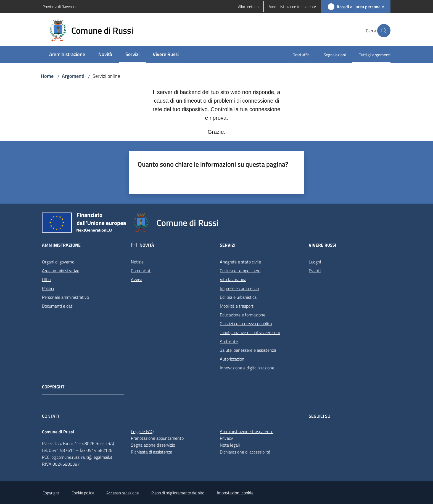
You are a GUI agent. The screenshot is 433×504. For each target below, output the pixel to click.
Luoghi (315, 262)
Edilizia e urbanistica (238, 297)
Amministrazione (61, 245)
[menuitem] (67, 55)
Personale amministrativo (65, 297)
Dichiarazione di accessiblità (245, 452)
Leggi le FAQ (142, 431)
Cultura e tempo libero (240, 271)
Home (47, 76)
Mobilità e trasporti (237, 306)
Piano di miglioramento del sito (178, 493)
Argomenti (73, 76)
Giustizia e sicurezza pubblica (246, 324)
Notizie (137, 262)
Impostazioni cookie (235, 493)
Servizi (228, 245)
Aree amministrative (61, 271)
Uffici (47, 279)
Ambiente (229, 341)
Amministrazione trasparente (247, 431)
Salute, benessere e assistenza (248, 350)
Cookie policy (83, 493)
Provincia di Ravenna (59, 6)
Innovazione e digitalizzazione (247, 368)
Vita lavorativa (233, 279)
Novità (147, 245)
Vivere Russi (323, 245)
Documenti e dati (58, 306)
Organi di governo (58, 262)
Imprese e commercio (239, 288)
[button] (384, 31)
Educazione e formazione (243, 315)
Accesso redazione (123, 493)
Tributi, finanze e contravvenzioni (250, 332)
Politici (48, 288)
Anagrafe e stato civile (240, 262)
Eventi (315, 271)
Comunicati (141, 271)
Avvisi (136, 279)
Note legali (230, 445)
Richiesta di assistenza (152, 452)
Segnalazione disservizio (153, 445)
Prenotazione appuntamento (157, 438)
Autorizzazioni (233, 359)
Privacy (226, 438)
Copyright (53, 387)
